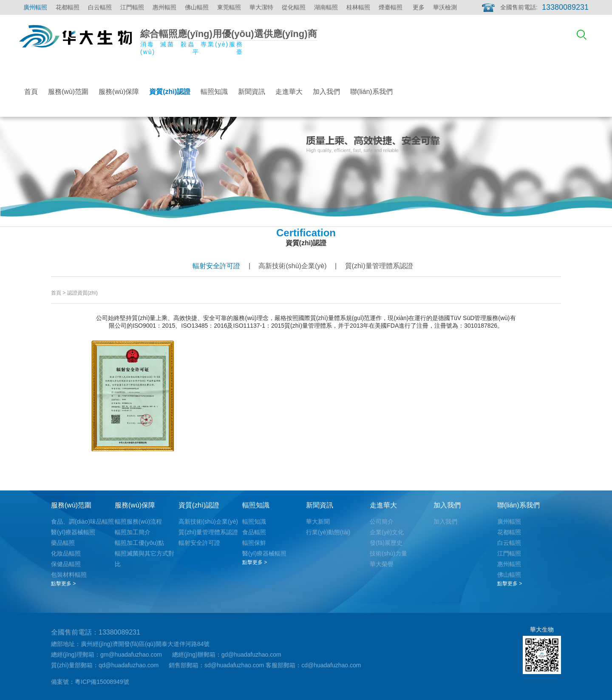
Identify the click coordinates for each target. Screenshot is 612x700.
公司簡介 (382, 521)
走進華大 (289, 92)
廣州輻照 (35, 7)
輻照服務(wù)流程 (138, 521)
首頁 (31, 92)
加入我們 (326, 92)
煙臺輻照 (391, 7)
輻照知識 (214, 92)
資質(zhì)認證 (170, 92)
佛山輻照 (197, 7)
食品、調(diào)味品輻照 (82, 521)
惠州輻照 (164, 7)
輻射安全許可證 (216, 266)
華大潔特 (261, 7)
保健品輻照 (66, 564)
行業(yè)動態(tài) (328, 532)
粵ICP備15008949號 (102, 682)
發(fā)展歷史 (386, 543)
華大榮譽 (382, 564)
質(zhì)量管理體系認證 (379, 266)
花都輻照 (68, 7)
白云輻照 (100, 7)
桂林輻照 (358, 7)
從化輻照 (294, 7)
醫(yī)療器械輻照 (73, 532)
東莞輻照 (229, 7)
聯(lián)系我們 (371, 92)
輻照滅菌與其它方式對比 (144, 559)
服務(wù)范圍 (68, 92)
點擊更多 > (63, 584)
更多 (419, 7)
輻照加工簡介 (133, 532)
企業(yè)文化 (387, 532)
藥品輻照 (63, 543)
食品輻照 (254, 532)
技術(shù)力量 (388, 553)
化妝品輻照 (66, 553)
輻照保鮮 (254, 543)
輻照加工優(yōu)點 (139, 543)
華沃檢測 (445, 7)
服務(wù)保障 (119, 92)
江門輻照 (132, 7)
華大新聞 (318, 521)
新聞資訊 (252, 92)
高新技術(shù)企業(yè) (292, 266)
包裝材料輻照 (69, 575)
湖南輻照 (326, 7)
